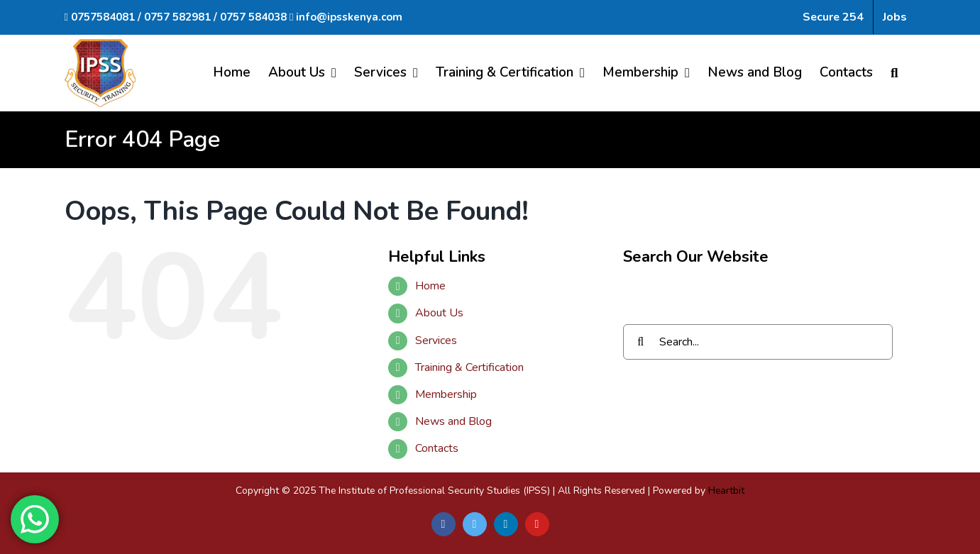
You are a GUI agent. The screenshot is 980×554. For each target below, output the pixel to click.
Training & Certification (469, 367)
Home (430, 286)
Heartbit (726, 491)
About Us (439, 313)
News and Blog (453, 421)
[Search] (894, 73)
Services (436, 340)
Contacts (437, 448)
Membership (446, 394)
